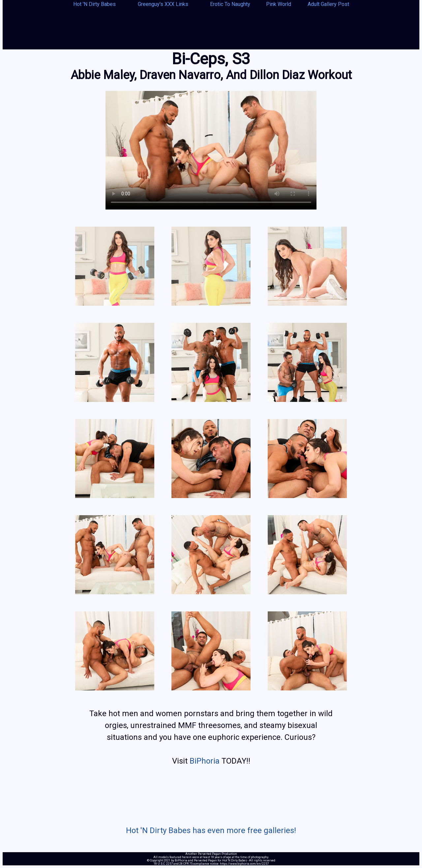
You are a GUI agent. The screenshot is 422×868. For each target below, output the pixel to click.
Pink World (279, 4)
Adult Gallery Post (328, 4)
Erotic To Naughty (230, 4)
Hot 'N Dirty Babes (94, 4)
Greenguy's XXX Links (163, 4)
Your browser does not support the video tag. (211, 150)
